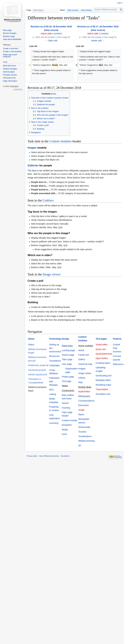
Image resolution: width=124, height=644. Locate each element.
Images (32, 148)
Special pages (9, 72)
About (31, 339)
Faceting (66, 408)
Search (65, 403)
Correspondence (86, 401)
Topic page (67, 359)
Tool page (67, 381)
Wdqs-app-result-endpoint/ (10, 56)
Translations (55, 361)
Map (80, 382)
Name (81, 414)
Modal (65, 430)
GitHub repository (37, 375)
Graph (81, 410)
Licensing (54, 423)
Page (29, 10)
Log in (120, 3)
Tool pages (101, 339)
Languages (54, 365)
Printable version (10, 75)
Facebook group (36, 370)
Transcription (102, 389)
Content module (70, 420)
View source (73, 10)
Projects (117, 339)
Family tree (84, 355)
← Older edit (51, 41)
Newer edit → (98, 41)
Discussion (84, 405)
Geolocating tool (104, 376)
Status (31, 345)
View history (86, 10)
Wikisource (118, 364)
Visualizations (85, 436)
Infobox (82, 378)
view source (51, 30)
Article (81, 350)
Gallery (82, 359)
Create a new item (11, 49)
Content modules (61, 141)
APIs (51, 390)
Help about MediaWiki (12, 39)
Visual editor (102, 345)
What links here (9, 66)
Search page (68, 355)
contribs (57, 34)
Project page (68, 377)
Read (62, 10)
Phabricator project (37, 365)
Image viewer (52, 274)
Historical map (85, 364)
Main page (7, 30)
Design (66, 339)
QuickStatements (104, 354)
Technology (55, 339)
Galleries (33, 165)
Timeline (82, 432)
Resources (54, 356)
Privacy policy (32, 456)
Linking (52, 394)
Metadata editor (103, 380)
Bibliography (84, 396)
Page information (10, 81)
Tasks (65, 386)
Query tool (101, 349)
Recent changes (10, 33)
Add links (19, 90)
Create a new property (12, 51)
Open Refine (102, 358)
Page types (67, 346)
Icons (64, 434)
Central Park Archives (117, 348)
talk (50, 34)
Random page (9, 36)
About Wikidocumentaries (49, 456)
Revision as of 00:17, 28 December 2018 (98, 27)
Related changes (10, 69)
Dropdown (67, 425)
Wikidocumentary (87, 441)
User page (67, 364)
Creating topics (103, 363)
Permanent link (9, 78)
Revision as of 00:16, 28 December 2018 (51, 27)
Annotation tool (103, 394)
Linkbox (48, 200)
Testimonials (84, 427)
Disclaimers (65, 456)
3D (80, 446)
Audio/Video (84, 392)
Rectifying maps (103, 385)
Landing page (68, 350)
